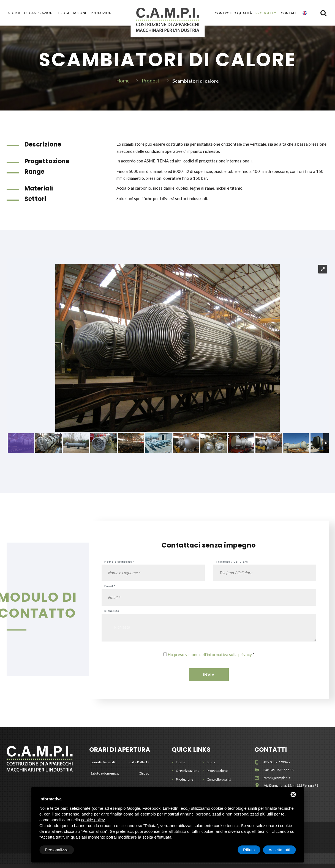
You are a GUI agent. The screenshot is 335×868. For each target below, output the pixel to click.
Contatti (289, 13)
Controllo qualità (233, 13)
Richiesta (112, 615)
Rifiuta (249, 850)
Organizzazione (39, 13)
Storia (14, 13)
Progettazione (73, 13)
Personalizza (57, 850)
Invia (209, 678)
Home (123, 82)
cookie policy (93, 820)
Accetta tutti (279, 850)
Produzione (102, 13)
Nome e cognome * (119, 565)
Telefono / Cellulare (232, 565)
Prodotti (264, 13)
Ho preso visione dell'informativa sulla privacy (210, 658)
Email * (110, 590)
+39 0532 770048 (277, 766)
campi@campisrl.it (277, 782)
